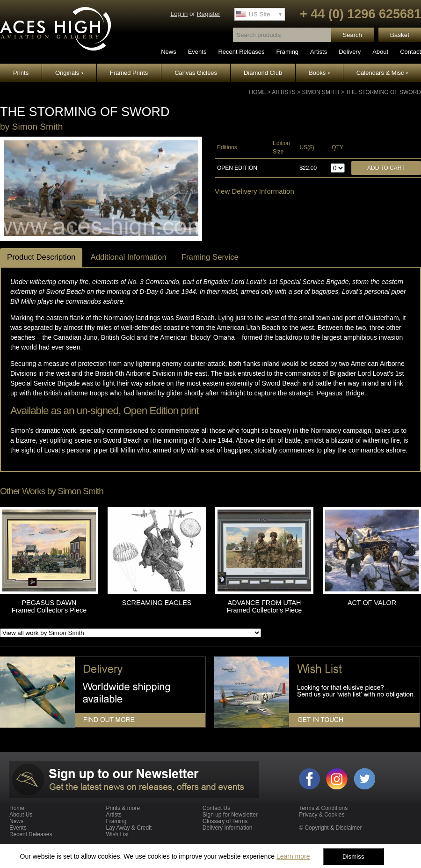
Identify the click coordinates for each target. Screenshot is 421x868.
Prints (21, 73)
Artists (319, 52)
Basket (400, 35)
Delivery (350, 52)
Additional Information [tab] (128, 257)
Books (319, 73)
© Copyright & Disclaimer (330, 828)
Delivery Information (228, 828)
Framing (287, 52)
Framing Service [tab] (210, 257)
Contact (410, 52)
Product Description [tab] (41, 257)
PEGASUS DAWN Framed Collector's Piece (49, 606)
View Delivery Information (254, 191)
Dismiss (353, 857)
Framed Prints (129, 73)
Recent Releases (241, 52)
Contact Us (216, 808)
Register (209, 14)
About (380, 52)
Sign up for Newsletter (230, 815)
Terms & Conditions (323, 808)
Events (197, 52)
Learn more (293, 856)
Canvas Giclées (196, 73)
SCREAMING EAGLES (157, 603)
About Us (21, 815)
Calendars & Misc (382, 73)
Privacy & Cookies (322, 815)
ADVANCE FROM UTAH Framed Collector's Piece (264, 606)
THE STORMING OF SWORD (383, 92)
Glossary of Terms (225, 821)
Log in (179, 14)
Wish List (117, 834)
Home (257, 92)
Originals (69, 73)
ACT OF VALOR (372, 603)
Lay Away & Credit (129, 828)
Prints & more (123, 808)
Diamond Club (263, 73)
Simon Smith (320, 92)
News (169, 52)
